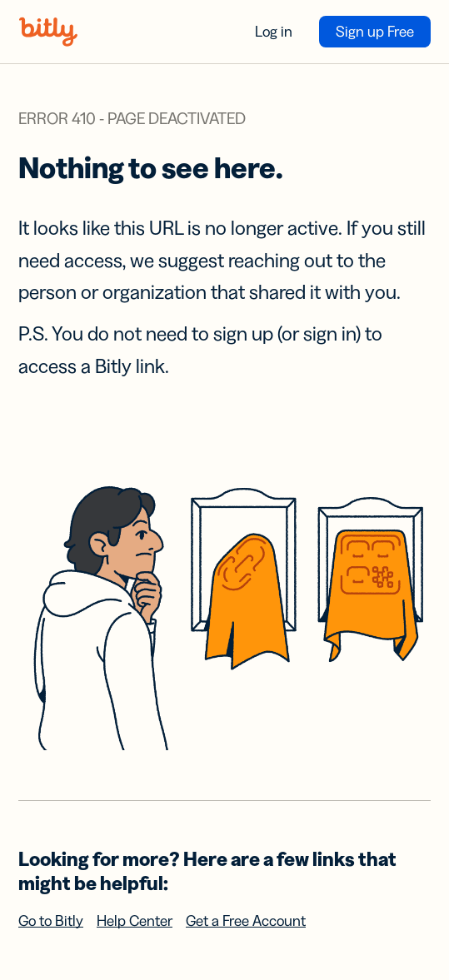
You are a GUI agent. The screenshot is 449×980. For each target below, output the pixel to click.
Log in (274, 32)
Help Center (135, 921)
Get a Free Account (246, 921)
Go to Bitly (51, 921)
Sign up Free (375, 32)
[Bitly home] (48, 32)
